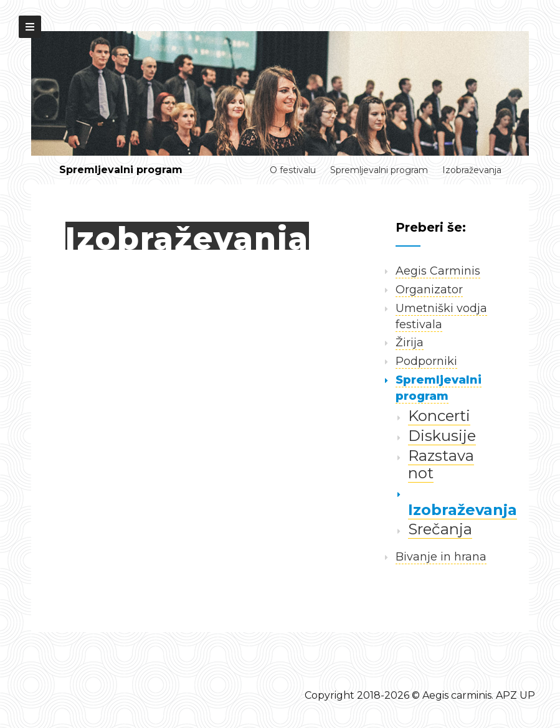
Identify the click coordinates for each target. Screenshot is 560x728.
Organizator (429, 290)
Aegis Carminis (438, 271)
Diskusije (442, 436)
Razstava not (441, 464)
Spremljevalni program (121, 170)
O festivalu (293, 170)
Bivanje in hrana (441, 557)
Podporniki (426, 361)
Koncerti (439, 416)
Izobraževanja (472, 170)
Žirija (410, 343)
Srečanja (440, 529)
